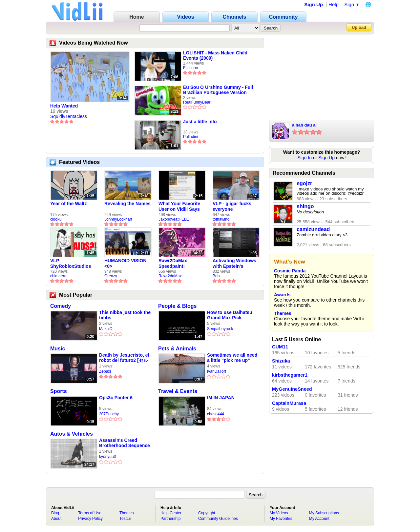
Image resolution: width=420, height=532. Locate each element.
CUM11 (280, 347)
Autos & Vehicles (72, 434)
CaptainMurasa (289, 403)
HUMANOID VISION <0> (125, 263)
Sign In (352, 4)
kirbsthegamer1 (290, 375)
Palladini (190, 137)
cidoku (56, 219)
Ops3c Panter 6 (116, 398)
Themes (283, 313)
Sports (59, 391)
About (56, 519)
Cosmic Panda (290, 271)
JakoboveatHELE (174, 219)
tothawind (221, 219)
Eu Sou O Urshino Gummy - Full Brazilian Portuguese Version (218, 90)
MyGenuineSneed (292, 389)
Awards (282, 295)
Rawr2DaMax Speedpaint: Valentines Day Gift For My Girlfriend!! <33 (179, 264)
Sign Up (314, 4)
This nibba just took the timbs (125, 315)
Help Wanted (64, 106)
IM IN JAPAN (221, 398)
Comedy (61, 306)
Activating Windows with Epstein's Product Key (234, 264)
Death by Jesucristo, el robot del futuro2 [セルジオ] (124, 358)
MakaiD (106, 329)
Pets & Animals (177, 349)
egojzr (304, 183)
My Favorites (281, 519)
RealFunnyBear (197, 102)
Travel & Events (178, 391)
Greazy (111, 276)
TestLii (125, 519)
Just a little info (200, 122)
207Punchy (109, 414)
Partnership (170, 519)
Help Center (171, 513)
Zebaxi (105, 371)
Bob (216, 276)
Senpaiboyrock (220, 329)
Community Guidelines (218, 519)
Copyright (207, 513)
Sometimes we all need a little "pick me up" (232, 358)
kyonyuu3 (107, 457)
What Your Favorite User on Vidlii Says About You (179, 207)
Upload (359, 27)
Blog (55, 513)
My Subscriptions (324, 513)
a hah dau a (304, 125)
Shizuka (281, 361)
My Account (319, 519)
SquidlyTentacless (69, 116)
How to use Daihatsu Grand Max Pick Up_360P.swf (230, 315)
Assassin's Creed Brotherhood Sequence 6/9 (125, 443)
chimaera (58, 276)
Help (334, 4)
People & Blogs (177, 306)
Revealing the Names (127, 204)
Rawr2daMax (170, 276)
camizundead (313, 229)
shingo (305, 206)
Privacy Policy (90, 519)
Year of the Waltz (69, 204)
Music (58, 349)
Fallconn (190, 68)
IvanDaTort (217, 371)
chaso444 (216, 414)
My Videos (279, 513)
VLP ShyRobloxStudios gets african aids (71, 264)
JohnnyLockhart (118, 219)
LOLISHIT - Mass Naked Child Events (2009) (215, 55)
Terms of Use (90, 513)
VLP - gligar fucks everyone (232, 206)
